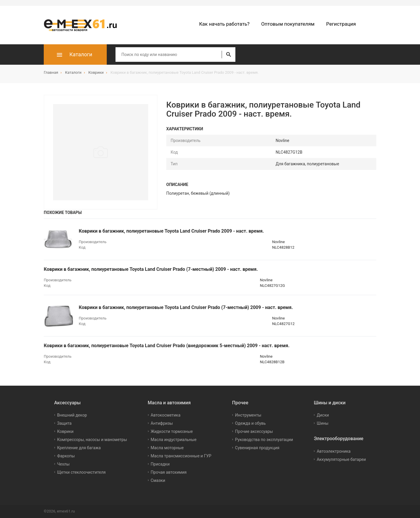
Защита (64, 423)
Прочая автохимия (169, 472)
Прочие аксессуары (254, 431)
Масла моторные (167, 448)
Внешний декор (72, 415)
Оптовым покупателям (288, 24)
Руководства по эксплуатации (264, 440)
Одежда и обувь (250, 423)
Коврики (65, 431)
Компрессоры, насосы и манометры (92, 440)
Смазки (158, 480)
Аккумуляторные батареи (341, 459)
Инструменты (248, 415)
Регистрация (341, 24)
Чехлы (63, 464)
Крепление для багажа (79, 448)
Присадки (160, 464)
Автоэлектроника (334, 451)
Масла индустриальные (174, 440)
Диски (323, 415)
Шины (323, 423)
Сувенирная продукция (257, 448)
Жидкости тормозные (172, 431)
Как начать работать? (224, 24)
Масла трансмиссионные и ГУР (181, 456)
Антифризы (162, 423)
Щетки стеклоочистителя (82, 472)
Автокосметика (166, 415)
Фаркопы (66, 456)
